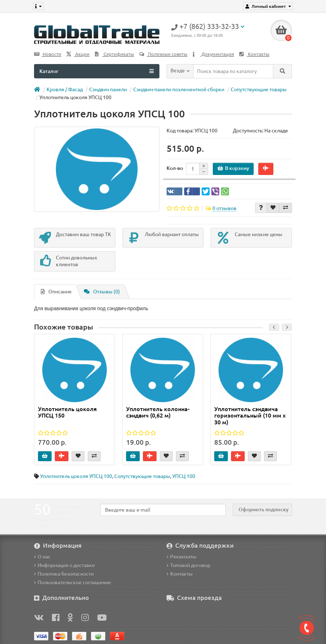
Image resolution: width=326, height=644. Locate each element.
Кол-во (175, 168)
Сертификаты (114, 54)
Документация (213, 54)
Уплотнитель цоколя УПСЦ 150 (67, 412)
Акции (78, 54)
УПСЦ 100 (184, 476)
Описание (56, 292)
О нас (42, 557)
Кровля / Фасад (65, 89)
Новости (48, 54)
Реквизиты (181, 557)
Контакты (254, 54)
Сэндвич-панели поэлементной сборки (179, 89)
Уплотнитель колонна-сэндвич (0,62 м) (158, 412)
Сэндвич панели (108, 89)
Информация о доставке (64, 565)
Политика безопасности (64, 574)
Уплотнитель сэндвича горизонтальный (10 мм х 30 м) (250, 415)
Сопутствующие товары (259, 89)
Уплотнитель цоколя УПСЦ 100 (76, 476)
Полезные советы (163, 54)
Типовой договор (188, 565)
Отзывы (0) (102, 292)
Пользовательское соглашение (73, 582)
